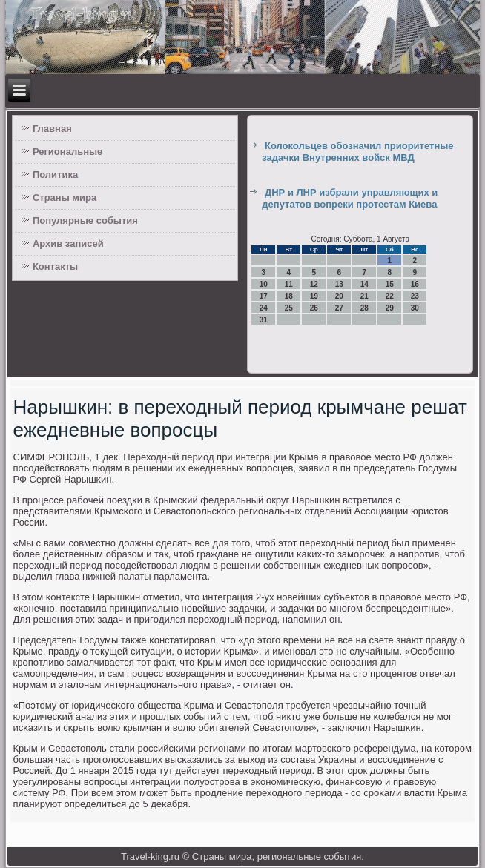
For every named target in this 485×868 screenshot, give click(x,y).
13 (339, 284)
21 (364, 296)
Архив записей (68, 243)
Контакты (55, 266)
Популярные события (85, 221)
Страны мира (65, 198)
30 (415, 308)
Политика (55, 175)
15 (390, 284)
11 (289, 284)
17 (264, 296)
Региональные (67, 152)
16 (415, 284)
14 (364, 284)
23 (415, 296)
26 (314, 308)
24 (264, 308)
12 (314, 284)
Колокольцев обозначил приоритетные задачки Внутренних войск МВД (357, 152)
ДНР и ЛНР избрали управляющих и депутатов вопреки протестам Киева (350, 198)
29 (390, 308)
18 (289, 296)
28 (364, 308)
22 (390, 296)
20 (339, 296)
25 (289, 308)
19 (314, 296)
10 (264, 284)
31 (264, 320)
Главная (52, 129)
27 (339, 308)
